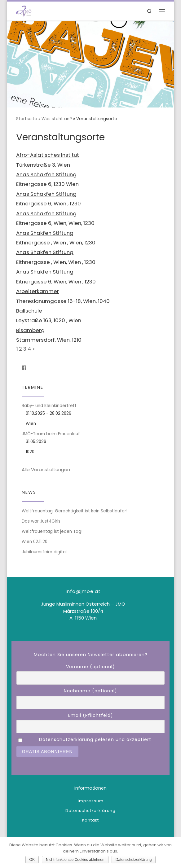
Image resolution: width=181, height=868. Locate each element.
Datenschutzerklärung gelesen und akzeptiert (95, 739)
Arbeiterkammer (38, 291)
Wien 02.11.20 (35, 542)
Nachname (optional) (90, 691)
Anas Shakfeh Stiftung (45, 233)
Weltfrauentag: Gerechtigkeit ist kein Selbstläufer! (75, 511)
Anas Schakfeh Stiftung (46, 174)
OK (32, 860)
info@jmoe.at (83, 591)
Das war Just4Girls (41, 521)
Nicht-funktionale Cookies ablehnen (75, 860)
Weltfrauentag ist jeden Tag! (52, 531)
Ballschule (29, 311)
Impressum (91, 801)
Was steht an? (57, 119)
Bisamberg (30, 330)
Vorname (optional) (90, 667)
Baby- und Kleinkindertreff (49, 406)
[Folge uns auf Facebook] (24, 368)
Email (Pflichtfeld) (91, 715)
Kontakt (90, 820)
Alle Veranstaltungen (46, 469)
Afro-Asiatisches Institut (48, 155)
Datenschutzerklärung (90, 811)
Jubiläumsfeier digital (44, 552)
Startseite (27, 119)
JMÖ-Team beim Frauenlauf (51, 434)
